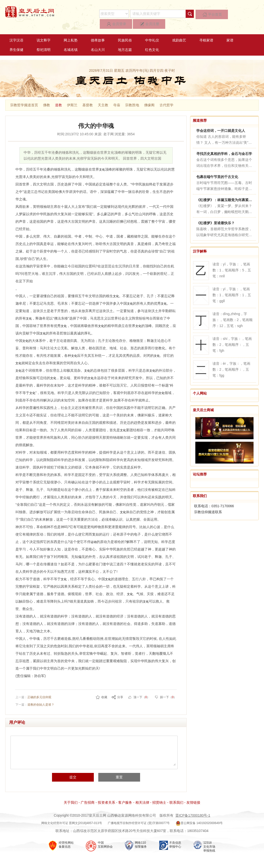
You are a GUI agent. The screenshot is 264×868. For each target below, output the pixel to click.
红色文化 (152, 40)
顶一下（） (142, 692)
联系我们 (200, 487)
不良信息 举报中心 (175, 840)
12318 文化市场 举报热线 (209, 842)
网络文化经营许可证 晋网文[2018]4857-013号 (72, 819)
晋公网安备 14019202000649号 (199, 819)
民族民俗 (125, 31)
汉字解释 (200, 242)
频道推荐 (200, 111)
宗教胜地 (132, 96)
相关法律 (142, 798)
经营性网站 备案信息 (66, 840)
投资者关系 (106, 798)
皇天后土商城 (203, 401)
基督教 (88, 96)
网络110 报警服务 (141, 840)
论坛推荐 (200, 465)
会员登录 (221, 14)
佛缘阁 (149, 96)
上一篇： (33, 692)
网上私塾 (71, 31)
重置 (114, 773)
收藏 (104, 692)
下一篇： (35, 700)
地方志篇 (125, 40)
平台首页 (197, 14)
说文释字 (44, 31)
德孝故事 (98, 31)
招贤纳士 (159, 798)
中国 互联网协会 (105, 840)
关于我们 (71, 798)
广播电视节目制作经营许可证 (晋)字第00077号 (139, 819)
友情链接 (193, 798)
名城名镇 (71, 40)
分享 (120, 692)
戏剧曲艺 (179, 31)
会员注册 (246, 14)
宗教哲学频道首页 (24, 96)
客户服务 (125, 798)
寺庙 (117, 96)
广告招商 (88, 798)
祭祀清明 (44, 40)
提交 (78, 773)
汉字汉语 (16, 31)
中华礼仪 (152, 31)
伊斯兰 (72, 96)
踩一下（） (168, 692)
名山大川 (98, 40)
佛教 (47, 96)
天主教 (103, 96)
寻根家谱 (206, 31)
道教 (58, 96)
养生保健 (16, 40)
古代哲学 (166, 96)
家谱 (230, 31)
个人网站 (200, 384)
